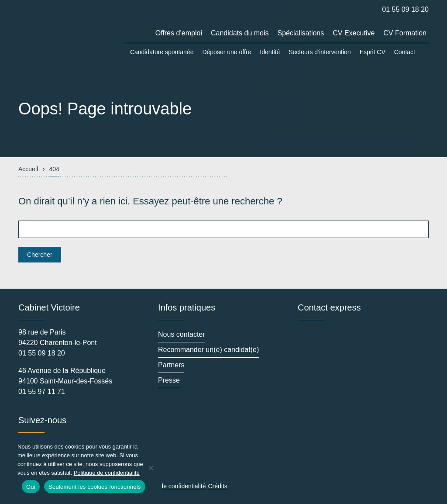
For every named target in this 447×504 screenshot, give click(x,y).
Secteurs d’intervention (320, 52)
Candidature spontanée (162, 52)
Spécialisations (301, 33)
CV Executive (354, 33)
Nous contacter (182, 334)
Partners (171, 365)
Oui (31, 487)
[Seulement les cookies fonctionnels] (151, 468)
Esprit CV (373, 52)
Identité (270, 52)
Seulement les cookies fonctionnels (95, 487)
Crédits (217, 486)
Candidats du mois (240, 33)
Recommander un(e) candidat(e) (208, 350)
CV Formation (405, 33)
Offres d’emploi (179, 33)
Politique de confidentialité (170, 486)
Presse (169, 382)
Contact (405, 52)
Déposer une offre (227, 52)
